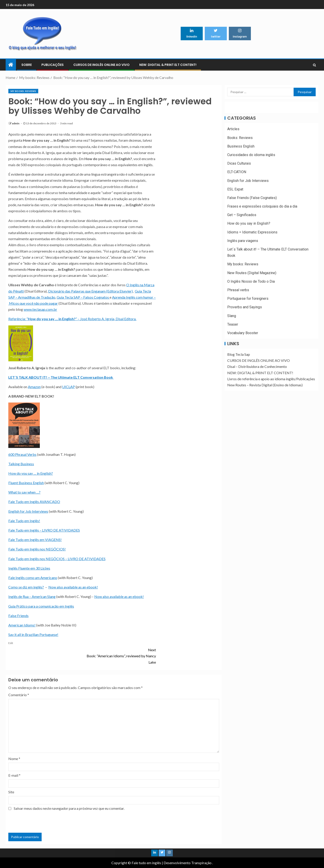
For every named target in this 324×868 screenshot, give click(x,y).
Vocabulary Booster (243, 333)
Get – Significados (242, 215)
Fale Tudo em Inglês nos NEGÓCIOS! (37, 549)
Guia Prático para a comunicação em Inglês (41, 606)
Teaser (233, 324)
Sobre (27, 65)
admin (16, 123)
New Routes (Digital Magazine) (252, 273)
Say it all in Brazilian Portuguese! (33, 634)
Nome (14, 759)
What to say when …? (24, 492)
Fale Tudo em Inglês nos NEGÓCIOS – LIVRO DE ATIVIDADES (57, 559)
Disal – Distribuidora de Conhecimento (257, 366)
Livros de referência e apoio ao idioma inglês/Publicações (271, 379)
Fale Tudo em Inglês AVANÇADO (34, 502)
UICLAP (69, 387)
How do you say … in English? (31, 473)
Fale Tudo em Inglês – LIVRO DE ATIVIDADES (44, 530)
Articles (233, 129)
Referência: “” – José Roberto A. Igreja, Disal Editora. (72, 319)
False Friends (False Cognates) (252, 198)
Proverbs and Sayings (245, 307)
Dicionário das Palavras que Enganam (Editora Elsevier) (90, 291)
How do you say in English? (249, 223)
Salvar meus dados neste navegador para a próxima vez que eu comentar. (69, 808)
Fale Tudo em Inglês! (24, 521)
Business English (241, 146)
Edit (11, 643)
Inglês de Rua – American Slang (32, 596)
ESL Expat (235, 189)
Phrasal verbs (238, 290)
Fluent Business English (26, 483)
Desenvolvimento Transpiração (188, 863)
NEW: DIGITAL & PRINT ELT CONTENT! (168, 65)
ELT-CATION (237, 172)
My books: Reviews (23, 91)
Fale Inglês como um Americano (33, 578)
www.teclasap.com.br (40, 309)
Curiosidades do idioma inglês (251, 155)
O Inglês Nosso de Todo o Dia (251, 281)
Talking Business (21, 464)
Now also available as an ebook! (73, 587)
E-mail (14, 775)
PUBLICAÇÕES (53, 65)
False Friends (18, 616)
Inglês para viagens (243, 241)
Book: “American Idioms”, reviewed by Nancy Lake (119, 655)
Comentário (19, 695)
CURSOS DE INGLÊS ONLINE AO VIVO (101, 65)
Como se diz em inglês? (26, 587)
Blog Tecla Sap (239, 354)
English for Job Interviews (28, 511)
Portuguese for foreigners (248, 299)
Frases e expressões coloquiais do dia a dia (262, 206)
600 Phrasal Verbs (22, 454)
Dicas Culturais (239, 163)
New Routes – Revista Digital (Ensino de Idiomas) (265, 385)
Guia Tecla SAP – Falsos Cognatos (83, 297)
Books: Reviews (240, 138)
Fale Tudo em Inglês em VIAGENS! (35, 540)
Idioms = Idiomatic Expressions (252, 232)
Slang (232, 316)
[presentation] (43, 822)
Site (11, 792)
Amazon (34, 387)
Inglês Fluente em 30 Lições (29, 568)
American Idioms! (22, 625)
